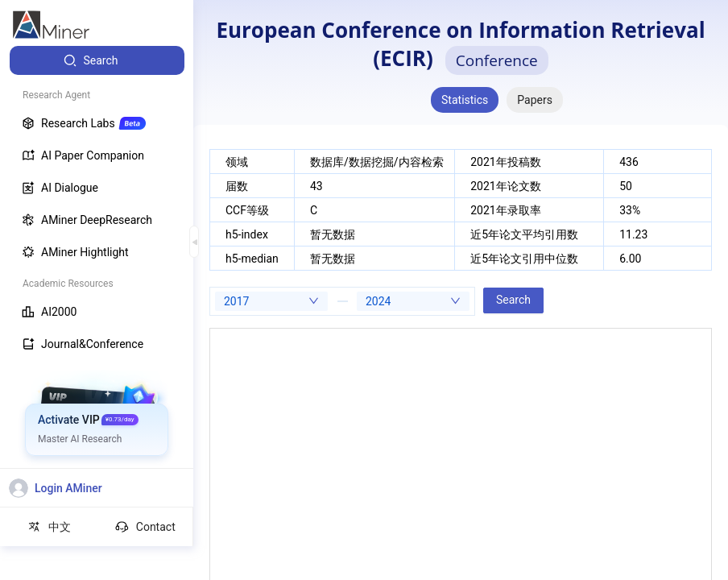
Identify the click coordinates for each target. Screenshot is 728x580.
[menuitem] (97, 60)
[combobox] (271, 301)
